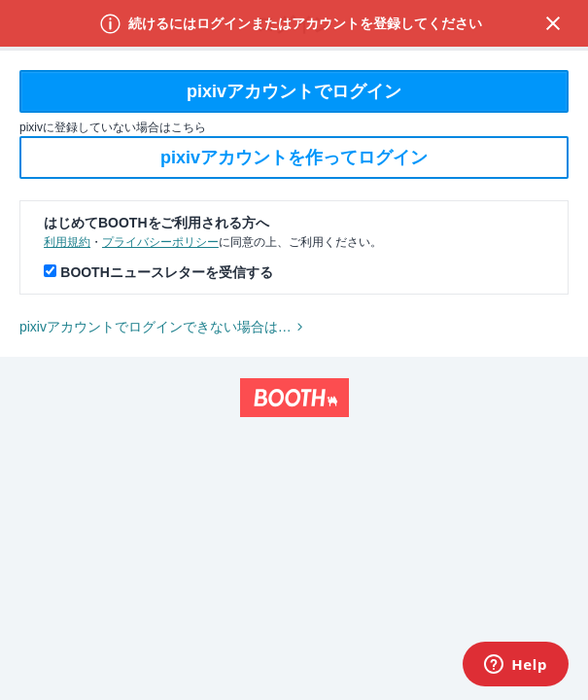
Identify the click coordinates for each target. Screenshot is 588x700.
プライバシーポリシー (160, 242)
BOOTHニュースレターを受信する (166, 272)
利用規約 (67, 242)
